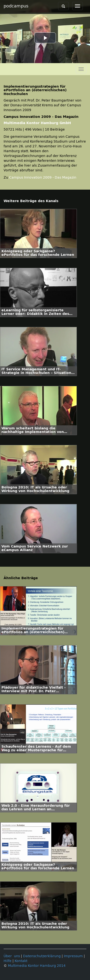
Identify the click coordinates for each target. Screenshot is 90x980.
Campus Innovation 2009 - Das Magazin (43, 177)
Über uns (12, 956)
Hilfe (8, 961)
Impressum (73, 956)
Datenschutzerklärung (42, 956)
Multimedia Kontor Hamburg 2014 (37, 966)
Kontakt (21, 961)
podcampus (16, 6)
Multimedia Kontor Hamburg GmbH (37, 123)
